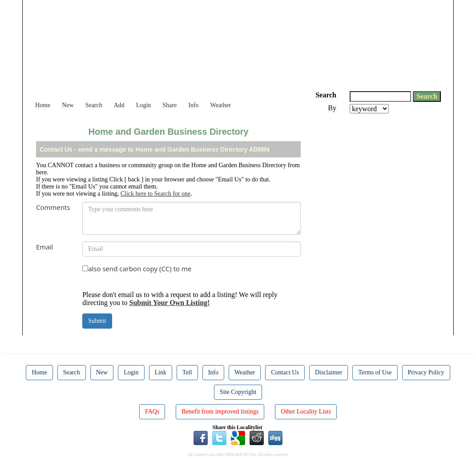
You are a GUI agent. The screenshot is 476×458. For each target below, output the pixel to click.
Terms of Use (375, 372)
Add (119, 105)
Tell (187, 372)
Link (161, 372)
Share (169, 105)
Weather (221, 105)
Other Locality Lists (306, 412)
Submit (97, 321)
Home (43, 105)
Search (94, 105)
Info (193, 105)
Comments (53, 207)
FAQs (152, 412)
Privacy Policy (426, 372)
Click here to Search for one (155, 194)
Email (44, 247)
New (68, 105)
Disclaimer (329, 372)
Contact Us (285, 372)
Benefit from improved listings (220, 412)
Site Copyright (238, 392)
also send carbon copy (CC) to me (140, 269)
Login (143, 105)
